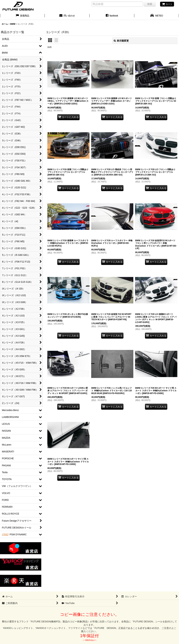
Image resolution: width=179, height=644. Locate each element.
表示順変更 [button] (121, 41)
